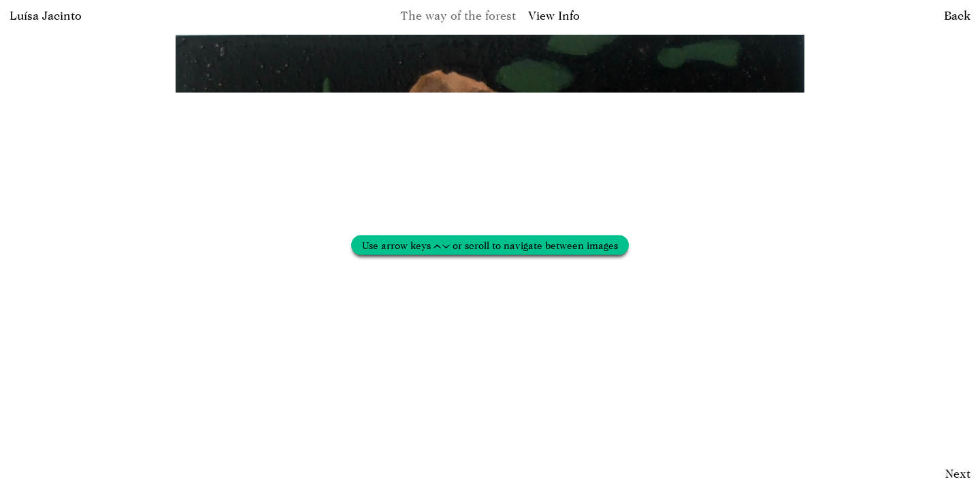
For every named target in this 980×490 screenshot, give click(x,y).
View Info (554, 15)
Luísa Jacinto (46, 15)
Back (957, 15)
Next (958, 473)
